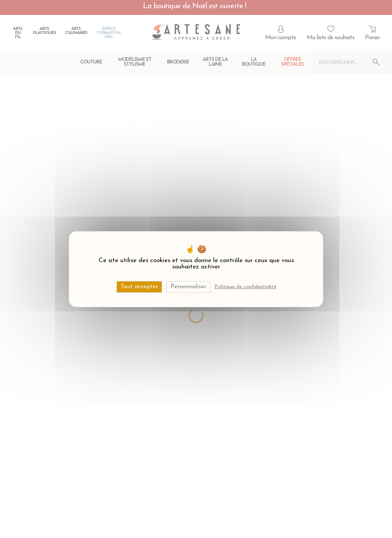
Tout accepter (139, 286)
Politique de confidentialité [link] (245, 287)
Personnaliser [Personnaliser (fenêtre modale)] (189, 286)
